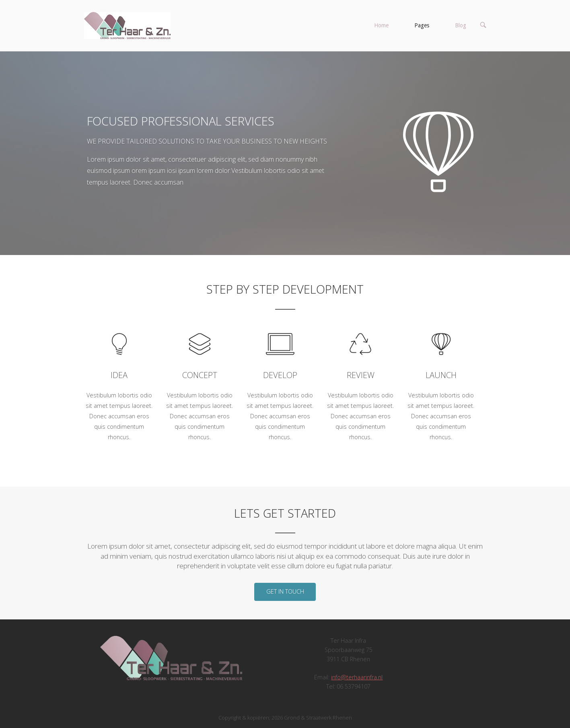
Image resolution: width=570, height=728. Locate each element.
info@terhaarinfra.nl (357, 677)
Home (381, 25)
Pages (422, 25)
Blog (461, 25)
